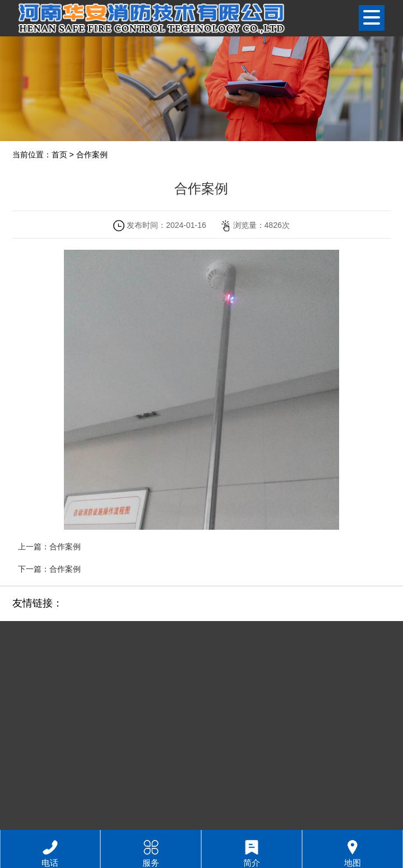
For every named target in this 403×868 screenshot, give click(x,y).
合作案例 (92, 155)
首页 (59, 155)
